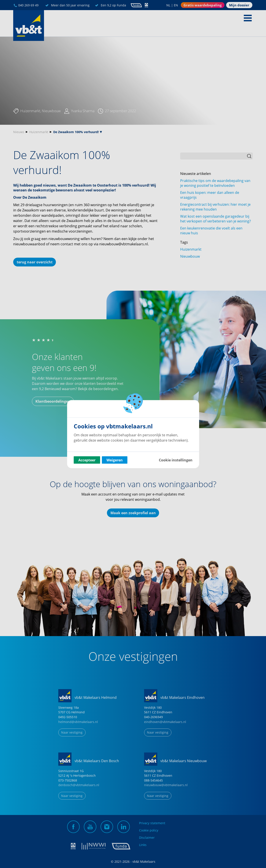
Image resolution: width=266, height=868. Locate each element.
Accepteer (87, 460)
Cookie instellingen (176, 460)
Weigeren (115, 460)
